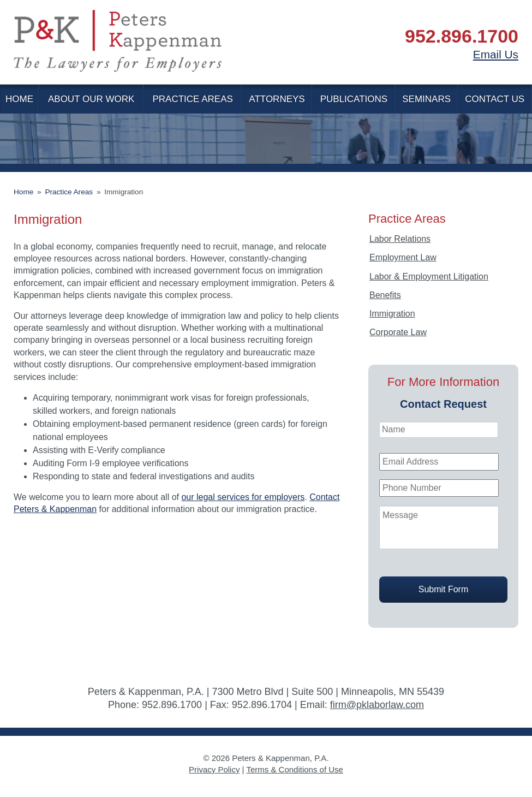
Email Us (496, 54)
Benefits (385, 295)
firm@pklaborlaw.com (377, 705)
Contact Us (495, 99)
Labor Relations (400, 239)
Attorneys (277, 99)
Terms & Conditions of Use (295, 769)
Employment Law (403, 257)
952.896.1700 (462, 36)
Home (19, 99)
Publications (354, 99)
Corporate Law (398, 332)
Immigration (392, 314)
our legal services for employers (243, 497)
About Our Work (91, 99)
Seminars (426, 99)
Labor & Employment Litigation (429, 276)
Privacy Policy (214, 769)
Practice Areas (192, 99)
